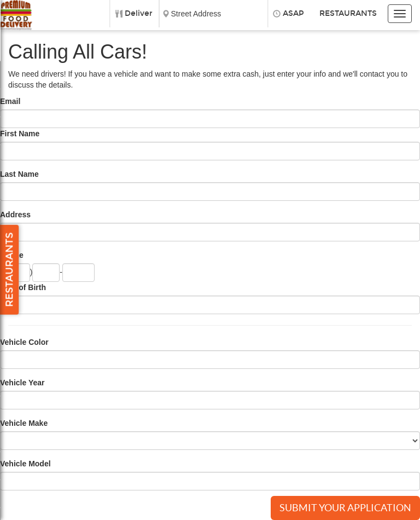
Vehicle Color (24, 342)
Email (10, 101)
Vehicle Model (25, 464)
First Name (20, 134)
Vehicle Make (24, 423)
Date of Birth (23, 287)
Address (15, 215)
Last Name (19, 174)
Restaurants (348, 13)
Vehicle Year (22, 383)
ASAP (293, 13)
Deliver (139, 13)
